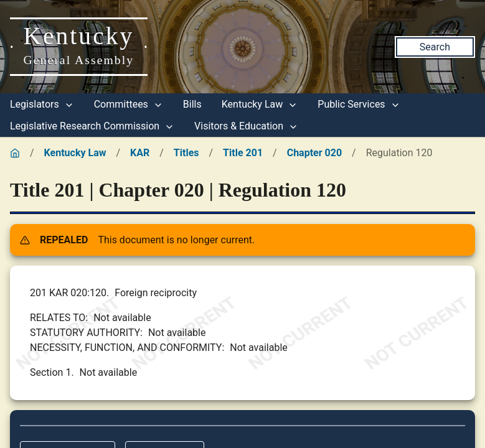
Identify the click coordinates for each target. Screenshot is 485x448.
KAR (140, 153)
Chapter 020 (314, 153)
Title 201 (243, 153)
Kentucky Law (260, 104)
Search (435, 47)
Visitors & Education (246, 126)
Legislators (42, 104)
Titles (186, 153)
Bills (192, 104)
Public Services (359, 104)
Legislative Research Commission (92, 126)
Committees (129, 104)
